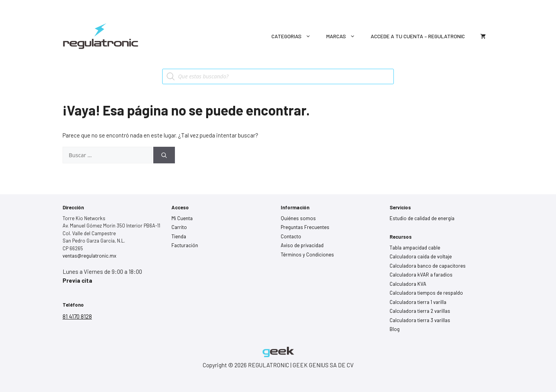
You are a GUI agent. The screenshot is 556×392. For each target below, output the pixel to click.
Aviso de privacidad (302, 245)
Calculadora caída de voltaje (421, 256)
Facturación (185, 245)
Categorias (295, 36)
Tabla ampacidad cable (415, 248)
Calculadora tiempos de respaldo (426, 293)
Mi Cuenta (182, 218)
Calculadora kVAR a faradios (421, 275)
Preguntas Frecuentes (305, 227)
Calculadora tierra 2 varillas (420, 311)
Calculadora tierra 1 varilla (418, 302)
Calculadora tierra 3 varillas (420, 320)
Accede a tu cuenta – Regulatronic (418, 36)
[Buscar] (164, 155)
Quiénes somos (298, 218)
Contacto (291, 236)
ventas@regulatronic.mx (89, 256)
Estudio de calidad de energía (422, 218)
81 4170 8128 (77, 316)
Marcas (345, 36)
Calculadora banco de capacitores (428, 266)
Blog (395, 329)
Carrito (179, 227)
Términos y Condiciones (307, 255)
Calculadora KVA (408, 284)
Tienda (179, 236)
